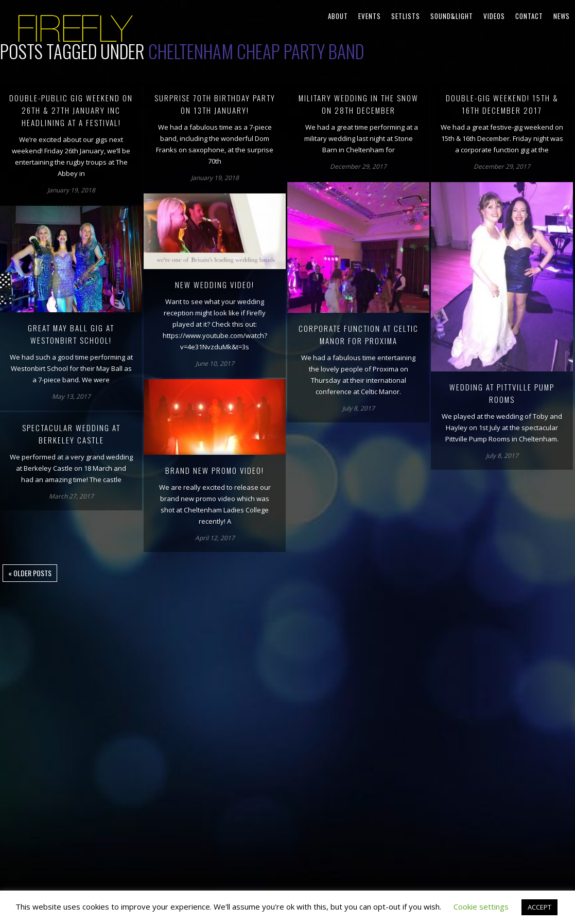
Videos (494, 16)
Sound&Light (452, 16)
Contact (529, 16)
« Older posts (30, 573)
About (338, 16)
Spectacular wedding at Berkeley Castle (71, 434)
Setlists (406, 16)
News (562, 16)
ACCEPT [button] (539, 907)
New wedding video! (215, 285)
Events (370, 16)
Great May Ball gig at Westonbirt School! (71, 334)
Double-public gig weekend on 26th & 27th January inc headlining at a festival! (71, 110)
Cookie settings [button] (481, 907)
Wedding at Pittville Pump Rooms (502, 393)
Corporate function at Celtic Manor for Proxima (359, 334)
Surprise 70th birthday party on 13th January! (215, 104)
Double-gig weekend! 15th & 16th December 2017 (502, 104)
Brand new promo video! (215, 470)
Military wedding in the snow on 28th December (359, 104)
